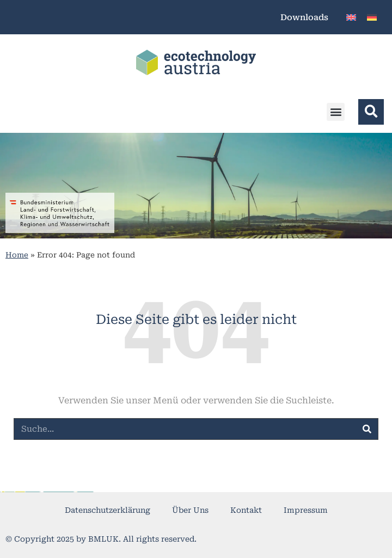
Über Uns (190, 510)
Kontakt (246, 510)
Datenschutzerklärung (108, 510)
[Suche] (367, 429)
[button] (336, 112)
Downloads (304, 17)
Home (17, 255)
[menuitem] (351, 17)
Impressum (306, 510)
